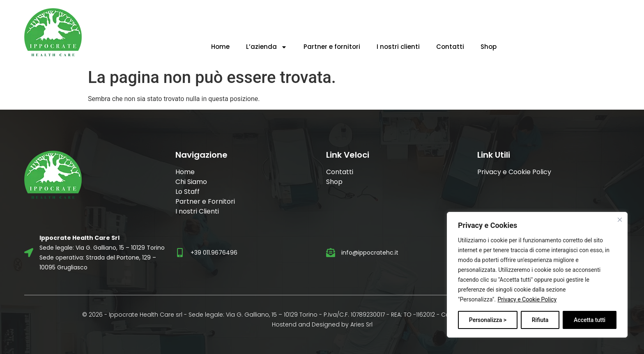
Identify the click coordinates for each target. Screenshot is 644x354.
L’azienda (267, 47)
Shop (489, 47)
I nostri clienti (398, 47)
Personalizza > (488, 320)
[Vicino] (620, 220)
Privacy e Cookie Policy (527, 299)
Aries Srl (361, 324)
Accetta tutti (590, 320)
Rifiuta (540, 320)
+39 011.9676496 (214, 253)
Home (220, 47)
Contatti (450, 47)
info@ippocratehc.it (370, 253)
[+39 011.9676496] (180, 253)
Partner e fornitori (332, 47)
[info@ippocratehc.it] (331, 253)
